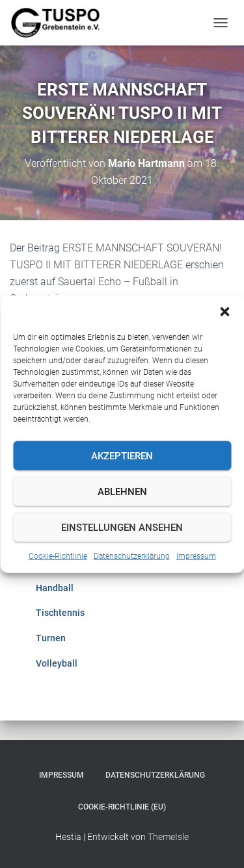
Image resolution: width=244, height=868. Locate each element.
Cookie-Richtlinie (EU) (122, 807)
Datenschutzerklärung (132, 556)
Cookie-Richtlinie (58, 556)
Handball (55, 588)
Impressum (196, 556)
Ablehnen (122, 491)
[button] (224, 312)
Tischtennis (60, 613)
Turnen (51, 638)
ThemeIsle (168, 837)
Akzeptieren (122, 455)
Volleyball (57, 663)
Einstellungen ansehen (122, 527)
